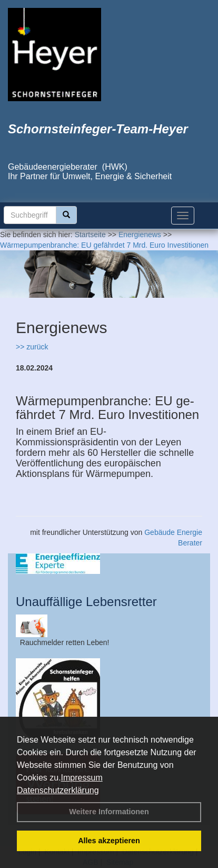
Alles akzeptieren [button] (109, 841)
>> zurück (32, 347)
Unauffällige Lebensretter (86, 602)
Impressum (82, 778)
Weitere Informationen (109, 812)
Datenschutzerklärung (58, 790)
